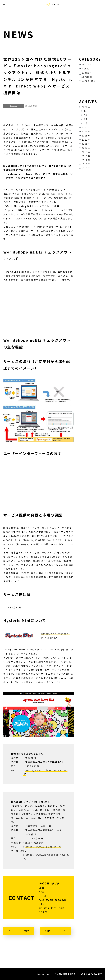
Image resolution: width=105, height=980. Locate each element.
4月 (86, 111)
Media (85, 68)
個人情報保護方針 (67, 974)
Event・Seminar (87, 75)
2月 (86, 119)
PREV (26, 931)
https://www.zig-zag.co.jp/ (43, 847)
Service (86, 64)
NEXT (48, 931)
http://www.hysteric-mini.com (44, 142)
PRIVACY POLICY (93, 974)
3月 (86, 115)
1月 (86, 123)
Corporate (88, 81)
